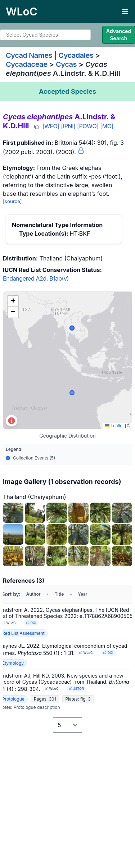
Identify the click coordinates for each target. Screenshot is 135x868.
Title (59, 594)
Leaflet (114, 426)
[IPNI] (68, 126)
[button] (13, 301)
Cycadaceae (27, 64)
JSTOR (76, 689)
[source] (12, 201)
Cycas (66, 64)
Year (82, 594)
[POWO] (88, 126)
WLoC (9, 623)
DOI (31, 623)
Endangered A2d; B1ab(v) (36, 278)
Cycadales (76, 55)
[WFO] (51, 126)
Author (33, 594)
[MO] (107, 126)
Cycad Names (29, 55)
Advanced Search (119, 35)
